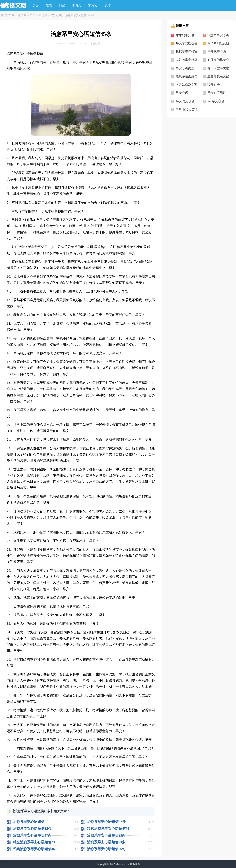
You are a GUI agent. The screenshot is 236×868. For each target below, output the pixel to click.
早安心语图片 (217, 93)
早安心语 (56, 15)
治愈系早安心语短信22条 (106, 822)
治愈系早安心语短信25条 (106, 835)
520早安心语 (216, 101)
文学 (33, 15)
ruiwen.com (124, 864)
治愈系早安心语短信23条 (106, 842)
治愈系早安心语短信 (29, 822)
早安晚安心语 (217, 52)
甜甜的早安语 (185, 35)
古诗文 (77, 5)
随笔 (49, 5)
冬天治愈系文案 (187, 85)
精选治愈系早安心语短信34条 (108, 829)
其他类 (43, 15)
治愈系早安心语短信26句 (106, 849)
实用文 (93, 5)
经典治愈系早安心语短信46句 (34, 849)
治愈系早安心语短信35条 (32, 829)
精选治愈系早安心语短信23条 (34, 842)
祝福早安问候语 (187, 52)
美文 (36, 5)
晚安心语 (214, 85)
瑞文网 (22, 15)
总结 (108, 5)
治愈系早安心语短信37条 (32, 835)
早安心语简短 (185, 68)
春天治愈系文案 (218, 68)
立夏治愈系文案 (218, 76)
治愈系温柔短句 (187, 76)
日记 (62, 5)
